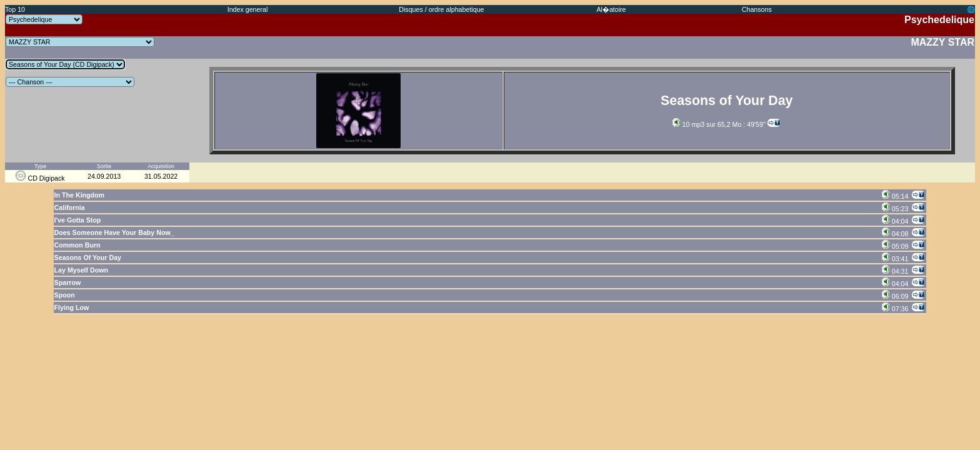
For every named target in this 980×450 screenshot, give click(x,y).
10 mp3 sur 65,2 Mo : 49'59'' (719, 124)
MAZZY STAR (942, 42)
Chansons (757, 9)
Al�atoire (611, 9)
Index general (248, 9)
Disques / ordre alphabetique (441, 9)
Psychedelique (939, 20)
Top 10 (15, 9)
